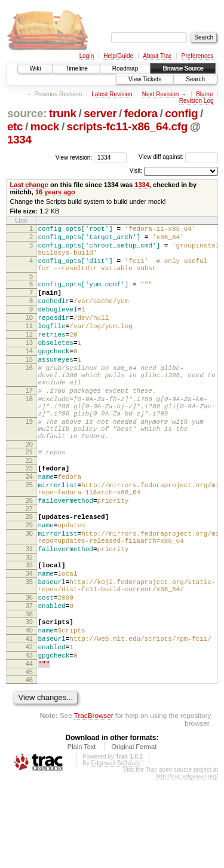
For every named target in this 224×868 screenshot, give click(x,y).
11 (29, 346)
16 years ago (55, 192)
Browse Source (183, 68)
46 (29, 768)
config (181, 113)
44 (29, 750)
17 (29, 424)
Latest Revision (112, 94)
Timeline (76, 68)
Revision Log (197, 101)
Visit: (136, 171)
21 (29, 499)
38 (29, 691)
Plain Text (82, 835)
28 (29, 574)
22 (29, 509)
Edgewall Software (116, 851)
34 (29, 641)
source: (27, 113)
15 (29, 386)
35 (29, 652)
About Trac (157, 56)
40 (29, 709)
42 (29, 729)
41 (29, 719)
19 (29, 463)
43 (29, 739)
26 (29, 556)
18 (29, 435)
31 (29, 613)
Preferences (198, 56)
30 (29, 594)
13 (29, 366)
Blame (204, 94)
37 (29, 681)
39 (29, 699)
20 (29, 491)
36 (29, 671)
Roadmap (125, 68)
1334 (19, 140)
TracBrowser (94, 803)
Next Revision (161, 94)
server (100, 113)
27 (29, 566)
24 (29, 527)
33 (29, 631)
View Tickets (145, 79)
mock (45, 126)
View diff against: (178, 157)
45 (29, 760)
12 (29, 356)
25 (29, 537)
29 (29, 584)
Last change (29, 185)
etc (15, 126)
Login (87, 56)
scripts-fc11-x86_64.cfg (127, 126)
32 (29, 624)
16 (29, 396)
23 (29, 516)
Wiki (36, 68)
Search (195, 79)
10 (29, 335)
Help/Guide (118, 56)
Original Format (134, 835)
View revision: (74, 157)
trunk (63, 113)
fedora (141, 113)
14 (29, 376)
